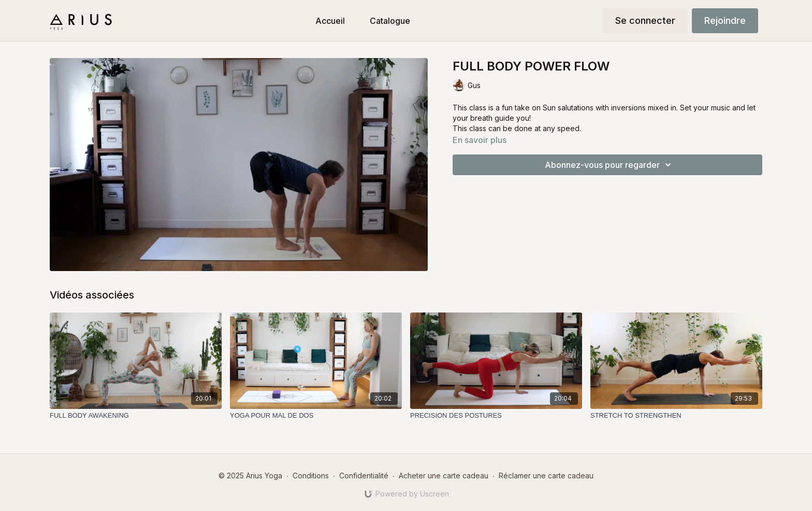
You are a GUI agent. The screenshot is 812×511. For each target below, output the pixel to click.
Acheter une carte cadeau (444, 475)
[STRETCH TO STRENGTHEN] (676, 416)
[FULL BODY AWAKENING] (136, 416)
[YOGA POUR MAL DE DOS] (316, 416)
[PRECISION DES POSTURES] (496, 416)
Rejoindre (725, 20)
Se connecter (645, 20)
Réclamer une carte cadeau (546, 475)
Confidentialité (364, 475)
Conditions (311, 475)
